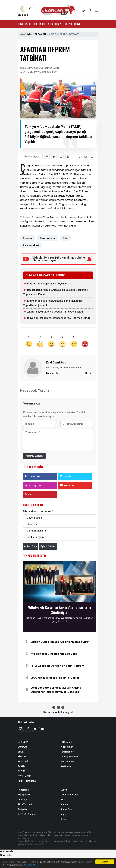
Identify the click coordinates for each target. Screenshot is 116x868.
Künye (64, 789)
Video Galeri (67, 746)
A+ (85, 157)
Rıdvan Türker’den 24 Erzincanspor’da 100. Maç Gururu (59, 318)
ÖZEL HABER (24, 776)
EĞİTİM (21, 771)
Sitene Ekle (66, 809)
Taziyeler (22, 809)
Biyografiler (24, 794)
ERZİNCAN (40, 34)
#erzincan (27, 238)
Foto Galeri (66, 741)
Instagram (33, 485)
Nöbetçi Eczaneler (70, 756)
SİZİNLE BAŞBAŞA (27, 781)
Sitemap (65, 804)
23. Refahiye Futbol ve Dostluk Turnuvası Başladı (55, 311)
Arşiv (63, 814)
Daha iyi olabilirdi (37, 530)
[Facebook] (28, 728)
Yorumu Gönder (34, 455)
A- (92, 157)
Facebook (32, 476)
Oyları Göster (48, 546)
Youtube (67, 485)
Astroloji (22, 799)
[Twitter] (35, 728)
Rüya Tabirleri (25, 804)
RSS (29, 494)
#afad (65, 238)
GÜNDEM (22, 746)
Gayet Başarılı (35, 517)
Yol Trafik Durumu (27, 814)
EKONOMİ (23, 761)
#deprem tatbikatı (31, 245)
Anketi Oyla (30, 546)
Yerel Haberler (68, 751)
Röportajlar (24, 789)
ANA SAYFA (26, 34)
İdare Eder (33, 524)
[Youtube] (42, 728)
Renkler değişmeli (37, 537)
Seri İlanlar (66, 766)
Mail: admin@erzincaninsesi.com (63, 367)
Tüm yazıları (53, 373)
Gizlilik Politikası (69, 794)
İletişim (64, 819)
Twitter (66, 476)
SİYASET (22, 756)
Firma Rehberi (68, 761)
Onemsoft (39, 844)
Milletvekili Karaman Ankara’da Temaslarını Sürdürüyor (59, 609)
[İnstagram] (21, 728)
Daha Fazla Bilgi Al (43, 865)
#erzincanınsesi (47, 238)
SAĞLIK (22, 766)
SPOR (21, 751)
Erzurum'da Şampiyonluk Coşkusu (47, 283)
